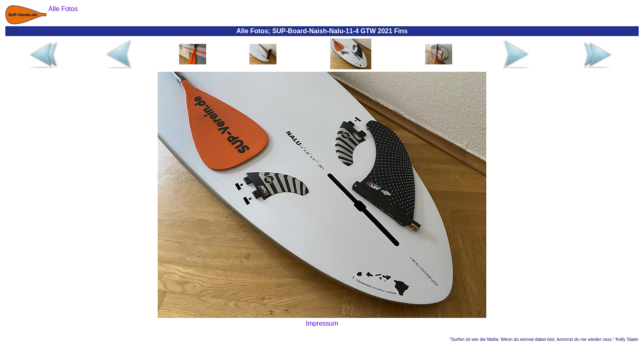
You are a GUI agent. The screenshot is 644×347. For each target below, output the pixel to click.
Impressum (322, 323)
